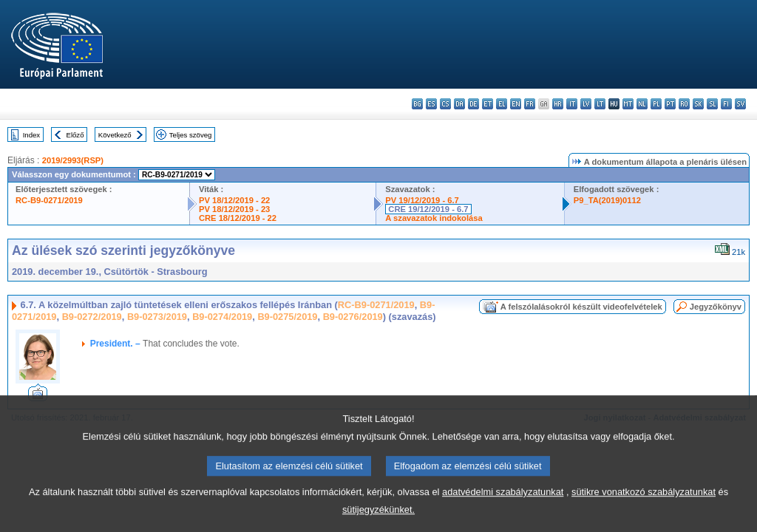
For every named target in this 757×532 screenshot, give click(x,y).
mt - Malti (628, 104)
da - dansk (459, 104)
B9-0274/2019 (222, 317)
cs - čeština (445, 104)
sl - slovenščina (712, 104)
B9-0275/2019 (287, 317)
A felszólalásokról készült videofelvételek (581, 307)
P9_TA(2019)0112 (607, 200)
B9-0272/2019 (92, 317)
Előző (75, 135)
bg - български (417, 104)
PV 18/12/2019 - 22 (234, 200)
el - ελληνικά (502, 104)
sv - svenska (740, 104)
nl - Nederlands (642, 104)
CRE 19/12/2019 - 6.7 (428, 209)
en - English (516, 104)
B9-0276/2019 (353, 317)
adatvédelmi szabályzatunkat (503, 507)
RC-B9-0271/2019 (49, 200)
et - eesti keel (488, 104)
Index (31, 135)
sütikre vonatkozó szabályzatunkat (644, 507)
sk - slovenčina (698, 104)
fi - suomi (726, 104)
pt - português (670, 104)
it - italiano (572, 104)
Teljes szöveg (191, 135)
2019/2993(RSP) (73, 160)
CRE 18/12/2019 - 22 (238, 218)
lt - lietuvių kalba (600, 104)
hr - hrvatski (558, 104)
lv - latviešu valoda (586, 104)
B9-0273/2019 (157, 317)
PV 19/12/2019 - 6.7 (422, 200)
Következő (115, 135)
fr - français (530, 104)
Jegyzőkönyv (716, 307)
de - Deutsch (473, 104)
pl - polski (656, 104)
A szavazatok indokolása (434, 218)
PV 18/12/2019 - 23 (234, 209)
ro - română (684, 104)
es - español (431, 104)
